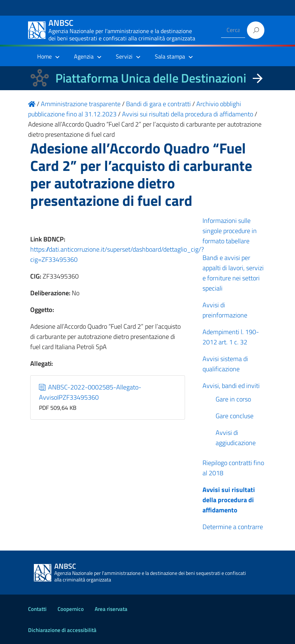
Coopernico (71, 609)
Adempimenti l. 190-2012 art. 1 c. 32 (231, 337)
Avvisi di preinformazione (225, 310)
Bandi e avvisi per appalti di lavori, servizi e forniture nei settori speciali (233, 273)
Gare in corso (233, 399)
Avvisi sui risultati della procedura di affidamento (229, 500)
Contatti (37, 609)
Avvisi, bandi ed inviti (231, 386)
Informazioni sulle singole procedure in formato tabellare (230, 231)
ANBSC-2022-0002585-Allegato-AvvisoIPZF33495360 (90, 392)
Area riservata (111, 609)
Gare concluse (235, 416)
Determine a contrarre (233, 527)
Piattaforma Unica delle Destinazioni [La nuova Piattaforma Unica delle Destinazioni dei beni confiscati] (151, 78)
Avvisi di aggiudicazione (236, 438)
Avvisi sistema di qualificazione (225, 364)
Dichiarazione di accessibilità (62, 630)
